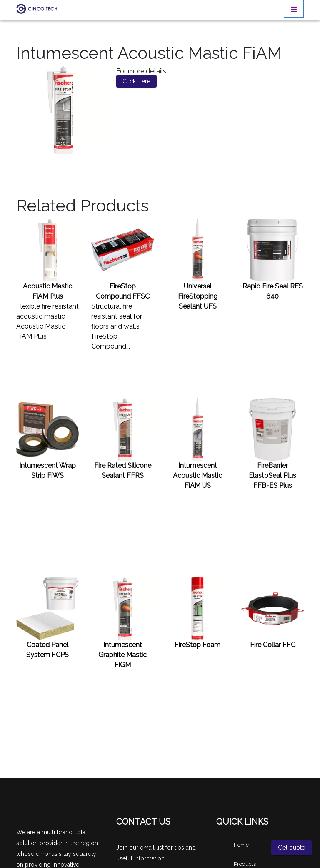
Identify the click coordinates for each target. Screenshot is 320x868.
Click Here (136, 81)
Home (241, 845)
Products (245, 864)
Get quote (291, 848)
